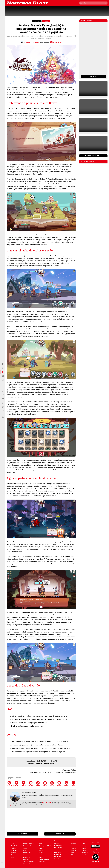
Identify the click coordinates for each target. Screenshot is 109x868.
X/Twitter (24, 784)
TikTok (38, 784)
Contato (84, 848)
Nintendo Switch (28, 846)
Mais (74, 784)
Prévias (13, 855)
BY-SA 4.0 (13, 806)
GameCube (26, 860)
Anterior (23, 834)
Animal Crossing (44, 860)
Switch (46, 21)
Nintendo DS (27, 857)
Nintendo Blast (46, 802)
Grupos (66, 784)
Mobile (25, 848)
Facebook (9, 784)
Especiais (14, 850)
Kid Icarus (42, 862)
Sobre (84, 844)
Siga (12, 857)
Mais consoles (27, 864)
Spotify (45, 784)
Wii (24, 855)
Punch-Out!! (58, 855)
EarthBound (58, 852)
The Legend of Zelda (45, 846)
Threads (52, 784)
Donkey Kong (58, 846)
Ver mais (93, 76)
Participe (84, 846)
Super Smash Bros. (60, 859)
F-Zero (41, 853)
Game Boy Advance (28, 862)
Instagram (16, 784)
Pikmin (41, 857)
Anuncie (84, 850)
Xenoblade (58, 857)
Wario (56, 850)
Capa (13, 844)
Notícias (13, 848)
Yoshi (41, 855)
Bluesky (59, 784)
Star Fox (42, 850)
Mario (41, 844)
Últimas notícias (87, 21)
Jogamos (37, 21)
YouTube (31, 784)
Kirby (41, 848)
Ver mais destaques (93, 156)
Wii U (24, 850)
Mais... (72, 855)
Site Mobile (14, 846)
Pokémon (57, 841)
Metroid (57, 843)
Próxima (59, 834)
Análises (14, 853)
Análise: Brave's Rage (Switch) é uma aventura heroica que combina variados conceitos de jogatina (41, 29)
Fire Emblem (58, 848)
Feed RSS (74, 853)
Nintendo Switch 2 (28, 844)
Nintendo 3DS (27, 853)
